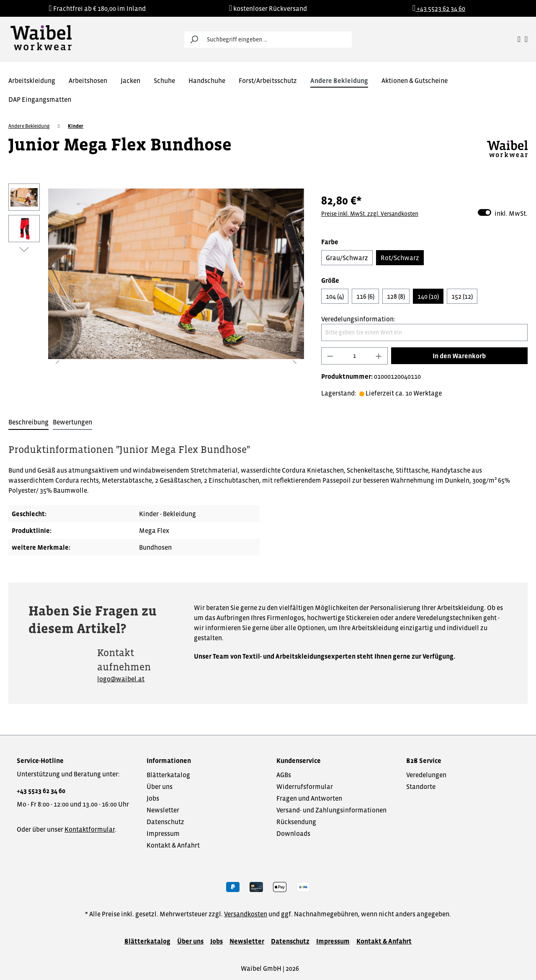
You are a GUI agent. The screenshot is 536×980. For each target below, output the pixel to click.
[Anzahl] (354, 356)
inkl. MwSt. (503, 213)
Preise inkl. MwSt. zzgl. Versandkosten (370, 214)
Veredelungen (426, 775)
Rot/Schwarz (400, 258)
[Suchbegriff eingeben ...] (277, 40)
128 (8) (396, 296)
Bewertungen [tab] (72, 422)
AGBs (284, 775)
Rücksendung (296, 822)
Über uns (160, 786)
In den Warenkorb (459, 356)
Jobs (153, 798)
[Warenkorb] (526, 39)
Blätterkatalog (168, 775)
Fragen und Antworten (309, 798)
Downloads (293, 833)
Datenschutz (165, 822)
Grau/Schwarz (347, 258)
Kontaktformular (90, 829)
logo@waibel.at (121, 679)
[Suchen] (194, 40)
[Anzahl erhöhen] (379, 356)
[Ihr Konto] (519, 39)
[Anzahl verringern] (330, 356)
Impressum (163, 833)
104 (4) (335, 296)
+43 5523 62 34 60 (41, 791)
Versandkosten (246, 914)
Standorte (421, 786)
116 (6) (365, 296)
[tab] (28, 422)
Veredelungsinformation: (358, 319)
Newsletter (163, 810)
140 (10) (428, 296)
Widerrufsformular (305, 786)
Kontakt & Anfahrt (173, 845)
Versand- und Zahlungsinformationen (331, 810)
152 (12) (462, 296)
